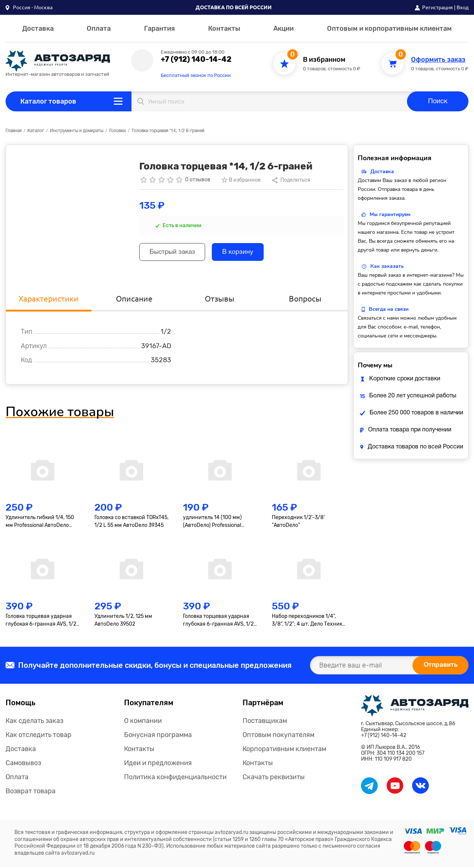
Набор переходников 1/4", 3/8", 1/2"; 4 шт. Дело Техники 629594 (309, 622)
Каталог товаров (48, 101)
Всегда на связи (389, 309)
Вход (463, 7)
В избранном (324, 60)
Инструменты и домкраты (77, 131)
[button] (29, 7)
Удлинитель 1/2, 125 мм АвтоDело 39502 (123, 621)
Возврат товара (31, 792)
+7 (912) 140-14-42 (196, 59)
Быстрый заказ (175, 253)
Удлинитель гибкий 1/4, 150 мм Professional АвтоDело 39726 (40, 523)
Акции (283, 28)
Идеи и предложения (158, 764)
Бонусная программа (158, 736)
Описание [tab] (134, 299)
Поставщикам (265, 721)
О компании (143, 721)
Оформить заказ (438, 60)
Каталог (36, 131)
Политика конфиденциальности (175, 778)
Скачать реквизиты (274, 778)
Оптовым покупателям (278, 736)
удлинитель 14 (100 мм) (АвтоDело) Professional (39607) (212, 523)
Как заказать (387, 266)
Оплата (99, 28)
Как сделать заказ (34, 721)
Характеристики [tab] (49, 299)
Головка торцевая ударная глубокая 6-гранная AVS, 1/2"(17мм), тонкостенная (42, 622)
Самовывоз (23, 764)
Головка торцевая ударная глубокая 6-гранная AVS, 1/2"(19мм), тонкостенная (219, 622)
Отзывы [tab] (220, 299)
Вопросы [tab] (305, 299)
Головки (118, 131)
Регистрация (438, 7)
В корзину (244, 253)
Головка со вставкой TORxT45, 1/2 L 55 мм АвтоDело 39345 (131, 522)
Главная (14, 131)
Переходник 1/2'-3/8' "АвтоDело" (298, 522)
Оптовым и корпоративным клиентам (389, 28)
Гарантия (159, 28)
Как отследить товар (39, 736)
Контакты (224, 28)
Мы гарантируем (390, 214)
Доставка (38, 28)
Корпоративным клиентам (284, 750)
